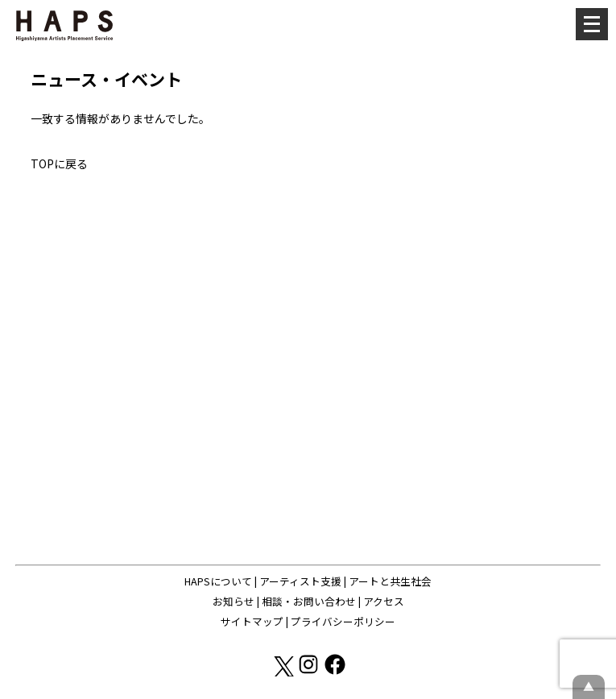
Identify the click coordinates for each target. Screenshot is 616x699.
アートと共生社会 (390, 581)
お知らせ (234, 601)
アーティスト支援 (300, 581)
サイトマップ (252, 621)
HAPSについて (218, 581)
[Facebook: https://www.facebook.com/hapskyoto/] (335, 672)
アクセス (384, 601)
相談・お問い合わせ (309, 601)
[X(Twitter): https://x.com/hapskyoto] (283, 672)
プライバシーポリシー (343, 621)
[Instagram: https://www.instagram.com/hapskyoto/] (310, 672)
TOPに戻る (59, 163)
